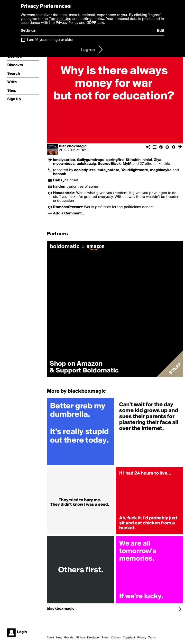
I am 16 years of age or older (50, 40)
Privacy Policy (67, 23)
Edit (161, 31)
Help (59, 638)
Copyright (129, 638)
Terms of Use (60, 19)
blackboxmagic (73, 146)
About (50, 638)
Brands (69, 638)
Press (105, 638)
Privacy (142, 638)
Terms (152, 638)
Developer (93, 638)
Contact (116, 638)
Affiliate (80, 638)
